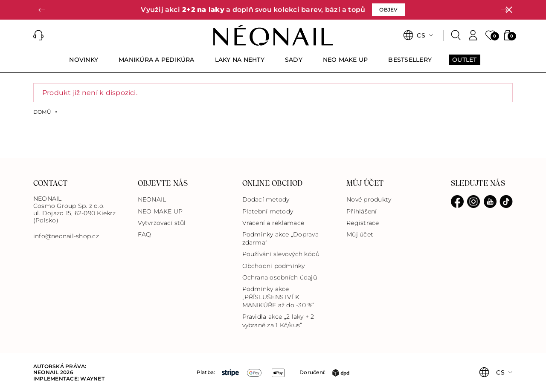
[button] (42, 10)
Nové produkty (369, 199)
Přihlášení (362, 211)
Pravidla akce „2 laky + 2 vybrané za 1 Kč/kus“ (278, 321)
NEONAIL (152, 199)
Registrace (363, 223)
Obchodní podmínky (274, 266)
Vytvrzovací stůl (162, 223)
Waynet (92, 379)
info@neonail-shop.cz (66, 236)
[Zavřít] (509, 10)
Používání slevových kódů (281, 254)
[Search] (456, 35)
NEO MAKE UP (160, 211)
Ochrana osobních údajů (280, 277)
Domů (42, 112)
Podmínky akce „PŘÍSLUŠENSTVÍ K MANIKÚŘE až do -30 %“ (279, 297)
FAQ (145, 234)
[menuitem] (84, 63)
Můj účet (360, 234)
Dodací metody (266, 199)
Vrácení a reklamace (273, 223)
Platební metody (268, 211)
